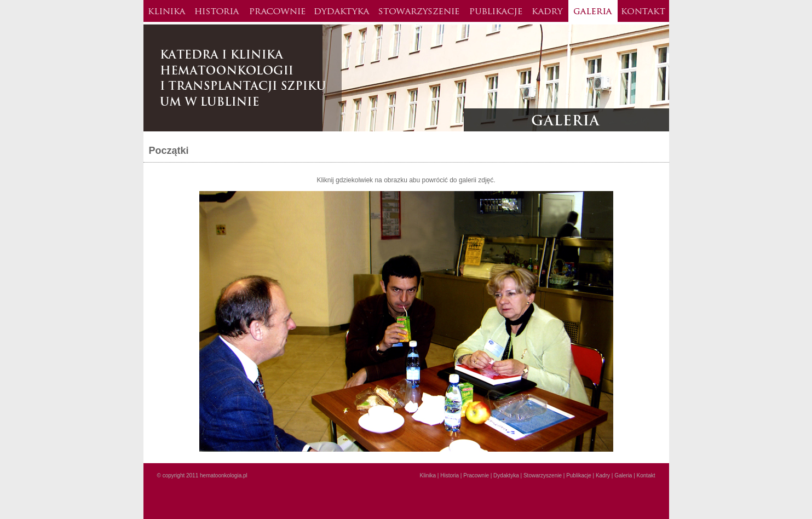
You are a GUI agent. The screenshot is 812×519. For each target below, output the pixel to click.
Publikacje (496, 11)
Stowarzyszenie (543, 475)
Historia (217, 11)
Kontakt (643, 11)
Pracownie (277, 11)
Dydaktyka (342, 11)
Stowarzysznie (419, 11)
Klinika (167, 11)
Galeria (593, 11)
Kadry (548, 11)
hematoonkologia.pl (224, 475)
